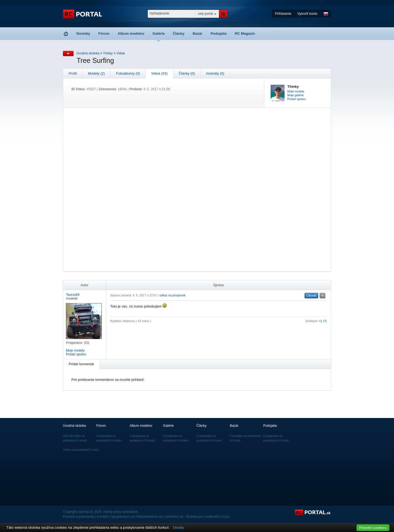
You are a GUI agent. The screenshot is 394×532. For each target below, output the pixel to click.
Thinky (108, 53)
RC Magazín (245, 33)
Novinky (83, 33)
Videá (121, 53)
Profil (73, 73)
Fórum (104, 33)
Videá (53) (159, 73)
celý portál (205, 14)
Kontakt (103, 517)
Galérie (159, 33)
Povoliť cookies (373, 527)
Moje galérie (296, 95)
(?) (325, 321)
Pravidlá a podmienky (79, 517)
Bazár (197, 33)
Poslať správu (297, 99)
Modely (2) (96, 73)
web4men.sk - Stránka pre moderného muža (197, 517)
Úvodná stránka (88, 53)
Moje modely (296, 91)
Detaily (179, 527)
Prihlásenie (283, 14)
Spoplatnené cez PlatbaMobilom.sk (136, 517)
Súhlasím (312, 321)
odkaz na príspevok (172, 295)
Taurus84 (73, 295)
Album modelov (131, 33)
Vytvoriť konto (307, 14)
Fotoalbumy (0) (128, 73)
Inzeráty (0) (215, 73)
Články (179, 33)
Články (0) (187, 73)
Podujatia (219, 33)
